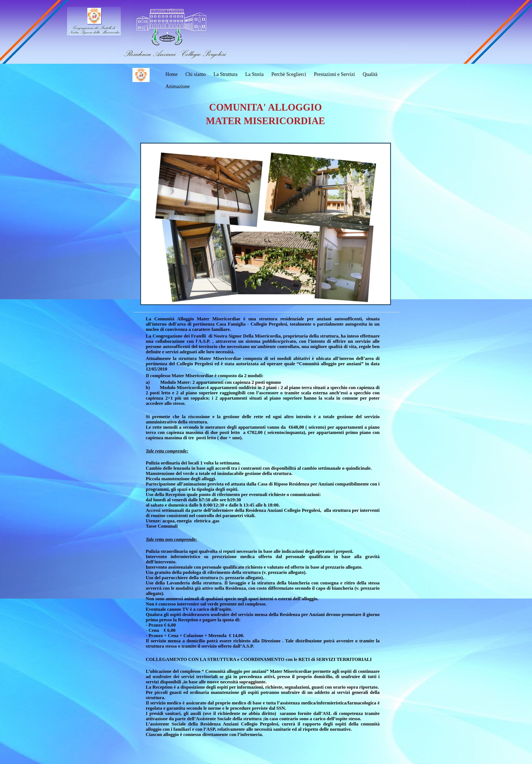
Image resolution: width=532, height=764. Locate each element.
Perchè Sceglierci (289, 74)
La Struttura (226, 74)
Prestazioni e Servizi (334, 74)
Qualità (370, 74)
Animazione (178, 86)
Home (172, 74)
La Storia (254, 74)
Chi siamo (196, 74)
